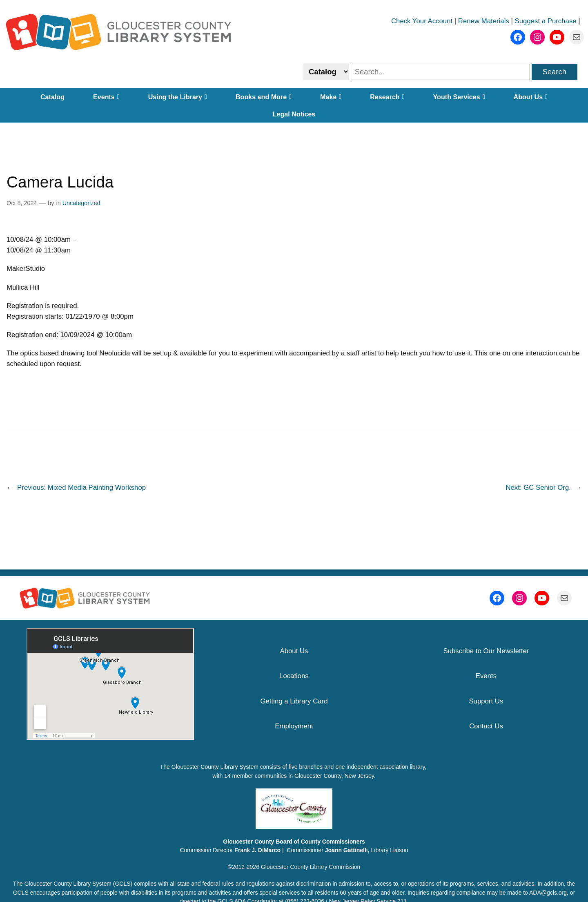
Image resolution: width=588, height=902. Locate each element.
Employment (294, 726)
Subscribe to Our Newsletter (486, 651)
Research (387, 97)
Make (331, 97)
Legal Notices (294, 114)
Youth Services (459, 97)
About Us (531, 97)
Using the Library (178, 97)
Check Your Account (422, 21)
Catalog (52, 97)
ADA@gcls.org (548, 893)
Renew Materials (484, 21)
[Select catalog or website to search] (326, 72)
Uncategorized (81, 203)
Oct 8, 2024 (22, 203)
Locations (294, 676)
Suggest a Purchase (546, 21)
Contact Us (486, 726)
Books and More (264, 97)
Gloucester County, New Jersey (334, 776)
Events (106, 97)
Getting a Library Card (294, 701)
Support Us (486, 701)
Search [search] (554, 72)
